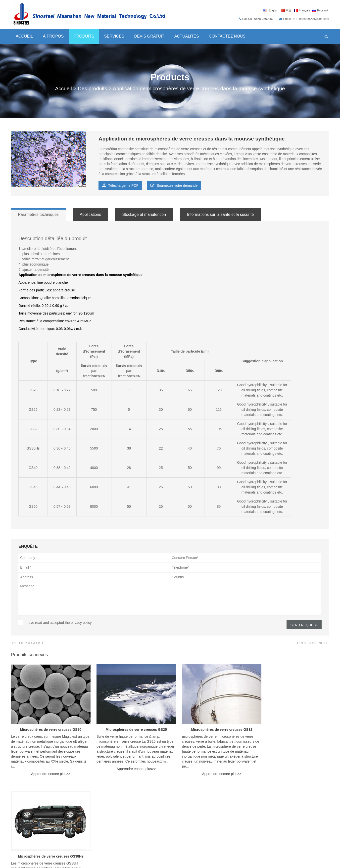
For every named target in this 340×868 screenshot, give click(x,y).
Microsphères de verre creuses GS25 (130, 726)
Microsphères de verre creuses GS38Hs (292, 726)
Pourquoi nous (293, 809)
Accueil (24, 36)
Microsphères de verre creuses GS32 (211, 726)
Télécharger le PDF (121, 185)
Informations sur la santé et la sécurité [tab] (225, 214)
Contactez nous (227, 36)
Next (323, 643)
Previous (306, 643)
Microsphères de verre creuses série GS (151, 809)
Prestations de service (245, 816)
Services (114, 36)
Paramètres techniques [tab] (39, 214)
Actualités (186, 36)
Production (289, 822)
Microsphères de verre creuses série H (150, 803)
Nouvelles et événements (138, 826)
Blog (231, 809)
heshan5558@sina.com (35, 816)
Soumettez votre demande (174, 185)
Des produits (93, 88)
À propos (53, 36)
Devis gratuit (149, 36)
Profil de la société (296, 803)
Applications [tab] (92, 214)
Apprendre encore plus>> (49, 771)
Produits (84, 36)
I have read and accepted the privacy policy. (58, 623)
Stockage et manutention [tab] (147, 214)
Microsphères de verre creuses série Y (150, 816)
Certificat (288, 816)
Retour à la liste (29, 643)
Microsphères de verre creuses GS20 (49, 726)
